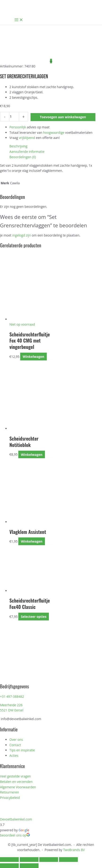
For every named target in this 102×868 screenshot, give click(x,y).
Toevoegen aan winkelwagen (63, 117)
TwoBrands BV (74, 850)
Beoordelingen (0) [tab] (23, 157)
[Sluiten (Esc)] (68, 860)
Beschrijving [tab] (18, 146)
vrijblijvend (27, 138)
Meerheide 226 (11, 705)
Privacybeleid (10, 798)
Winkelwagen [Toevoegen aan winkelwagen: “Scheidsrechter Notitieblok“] (32, 454)
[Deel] (49, 860)
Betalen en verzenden (16, 782)
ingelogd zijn (22, 235)
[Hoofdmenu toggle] (19, 20)
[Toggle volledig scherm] (29, 860)
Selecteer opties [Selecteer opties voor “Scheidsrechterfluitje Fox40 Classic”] (34, 617)
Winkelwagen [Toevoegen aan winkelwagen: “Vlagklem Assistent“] (32, 541)
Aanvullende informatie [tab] (27, 152)
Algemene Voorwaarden (18, 787)
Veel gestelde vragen (15, 776)
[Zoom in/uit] (9, 860)
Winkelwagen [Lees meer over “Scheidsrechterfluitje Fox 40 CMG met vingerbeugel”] (33, 357)
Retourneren (10, 792)
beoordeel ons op (15, 835)
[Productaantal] (14, 117)
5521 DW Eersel (12, 710)
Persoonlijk (18, 127)
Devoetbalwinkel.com (16, 819)
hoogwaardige (54, 132)
